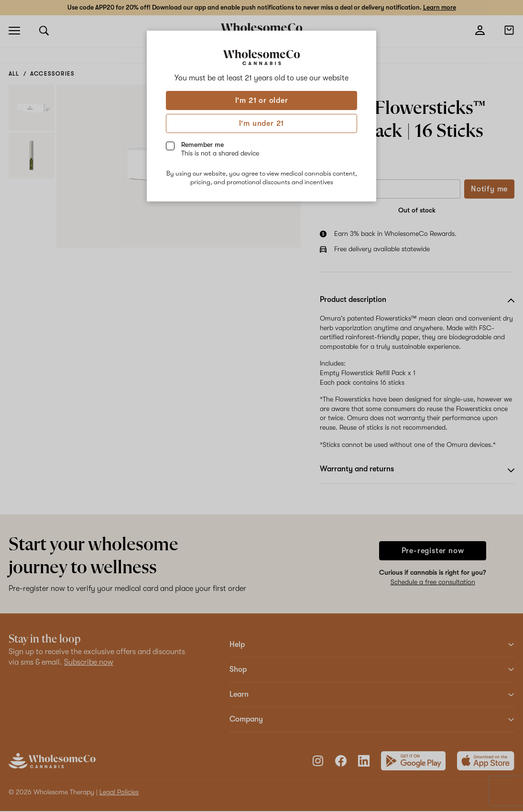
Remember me (220, 149)
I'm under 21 (262, 123)
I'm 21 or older (262, 100)
